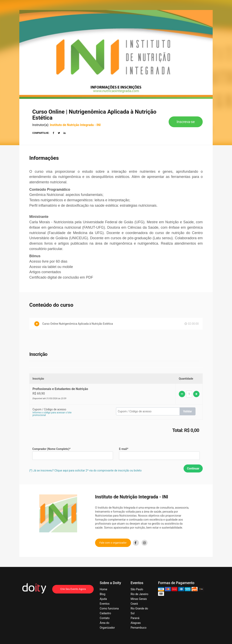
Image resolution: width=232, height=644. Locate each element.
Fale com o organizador (113, 543)
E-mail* (124, 449)
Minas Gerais (139, 599)
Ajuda (103, 599)
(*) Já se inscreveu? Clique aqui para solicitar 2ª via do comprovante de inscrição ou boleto (86, 470)
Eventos (105, 604)
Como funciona (109, 608)
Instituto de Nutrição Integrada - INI (75, 125)
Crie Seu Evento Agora (73, 589)
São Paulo (137, 589)
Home (103, 589)
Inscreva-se (186, 122)
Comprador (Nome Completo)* (51, 449)
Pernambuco (138, 628)
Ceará (134, 604)
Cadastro (105, 613)
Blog (102, 594)
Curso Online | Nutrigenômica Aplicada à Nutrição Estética (94, 115)
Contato (105, 618)
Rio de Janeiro (139, 594)
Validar (188, 411)
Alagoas (136, 623)
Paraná (135, 618)
